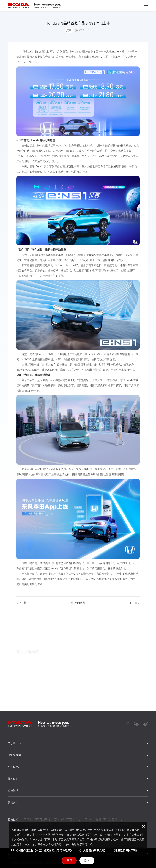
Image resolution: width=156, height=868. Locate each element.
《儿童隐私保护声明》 (125, 850)
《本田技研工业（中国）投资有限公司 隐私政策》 (44, 850)
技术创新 (13, 779)
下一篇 (134, 606)
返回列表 (78, 606)
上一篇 (22, 606)
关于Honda (14, 743)
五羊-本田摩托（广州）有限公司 (104, 819)
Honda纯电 (14, 755)
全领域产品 (14, 767)
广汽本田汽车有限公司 (37, 819)
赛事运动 (13, 790)
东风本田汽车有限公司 (67, 819)
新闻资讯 (13, 802)
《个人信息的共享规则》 (92, 850)
